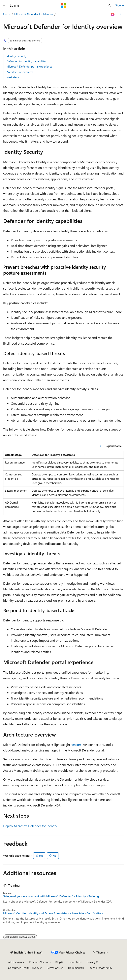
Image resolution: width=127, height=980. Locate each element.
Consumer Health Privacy (24, 968)
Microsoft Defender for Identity (34, 14)
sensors (76, 745)
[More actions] (120, 15)
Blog (58, 962)
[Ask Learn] (113, 15)
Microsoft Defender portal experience (29, 66)
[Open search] (110, 5)
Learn (7, 14)
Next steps (13, 77)
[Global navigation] (4, 5)
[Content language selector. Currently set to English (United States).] (26, 952)
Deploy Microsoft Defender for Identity (30, 826)
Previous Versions (40, 962)
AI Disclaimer (16, 962)
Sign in (120, 5)
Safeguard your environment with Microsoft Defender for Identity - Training (51, 896)
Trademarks (75, 968)
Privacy (91, 962)
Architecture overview (20, 72)
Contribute (75, 962)
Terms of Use (55, 968)
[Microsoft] (64, 5)
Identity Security (17, 56)
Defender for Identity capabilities (26, 61)
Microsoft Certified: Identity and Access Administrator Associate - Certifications (53, 913)
